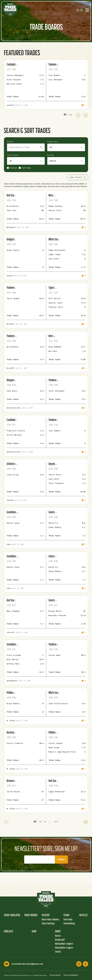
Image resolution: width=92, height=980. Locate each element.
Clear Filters (78, 177)
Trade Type (53, 142)
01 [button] (35, 822)
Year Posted (13, 155)
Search (10, 142)
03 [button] (45, 822)
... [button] (50, 822)
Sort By (51, 155)
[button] (6, 822)
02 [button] (40, 822)
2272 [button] (56, 822)
